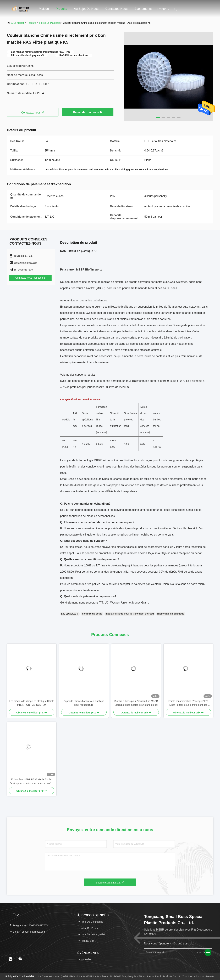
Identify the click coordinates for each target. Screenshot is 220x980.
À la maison (18, 23)
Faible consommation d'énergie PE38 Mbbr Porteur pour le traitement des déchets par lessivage (188, 703)
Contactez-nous (116, 9)
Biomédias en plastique (171, 614)
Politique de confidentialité (20, 976)
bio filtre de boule (92, 614)
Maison (44, 9)
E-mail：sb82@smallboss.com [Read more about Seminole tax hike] (27, 932)
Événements (143, 9)
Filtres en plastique (50, 23)
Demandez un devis (88, 112)
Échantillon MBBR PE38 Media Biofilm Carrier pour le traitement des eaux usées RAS (32, 782)
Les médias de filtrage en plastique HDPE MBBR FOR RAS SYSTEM (32, 703)
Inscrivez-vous (202, 952)
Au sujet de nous (86, 9)
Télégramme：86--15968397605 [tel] (28, 925)
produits (32, 23)
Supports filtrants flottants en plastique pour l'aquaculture (84, 703)
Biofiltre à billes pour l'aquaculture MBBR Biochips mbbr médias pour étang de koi (136, 703)
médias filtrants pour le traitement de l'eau (130, 614)
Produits (61, 9)
